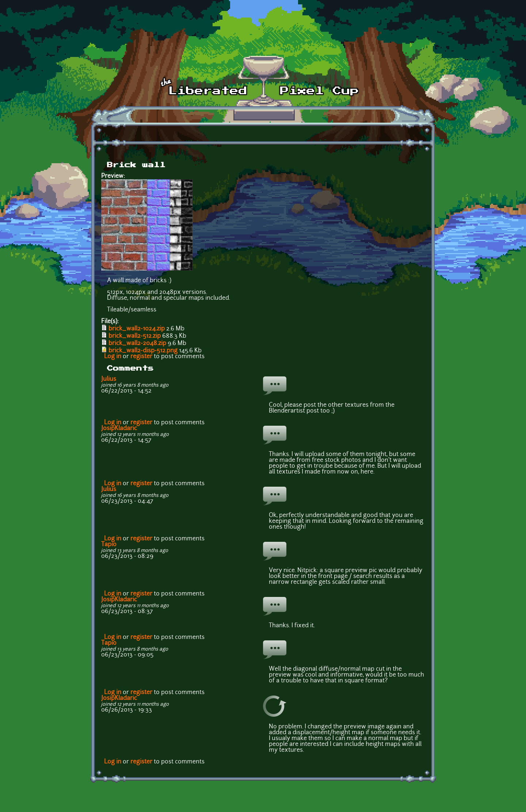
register (141, 357)
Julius (109, 379)
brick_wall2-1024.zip (137, 329)
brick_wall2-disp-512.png (143, 351)
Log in (113, 357)
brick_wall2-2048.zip (137, 344)
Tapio (109, 545)
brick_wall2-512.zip (135, 336)
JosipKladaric (119, 429)
